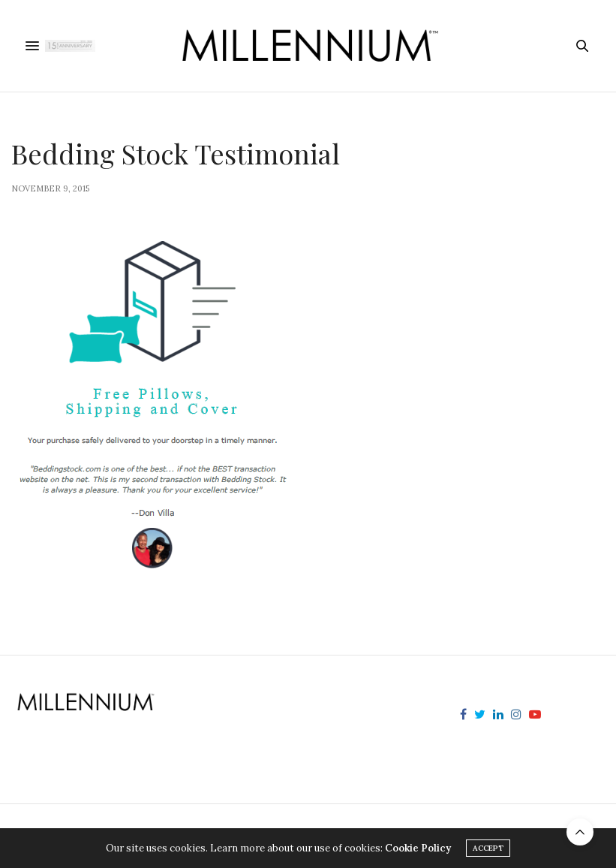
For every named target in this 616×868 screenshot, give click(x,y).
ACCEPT (488, 848)
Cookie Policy (418, 848)
